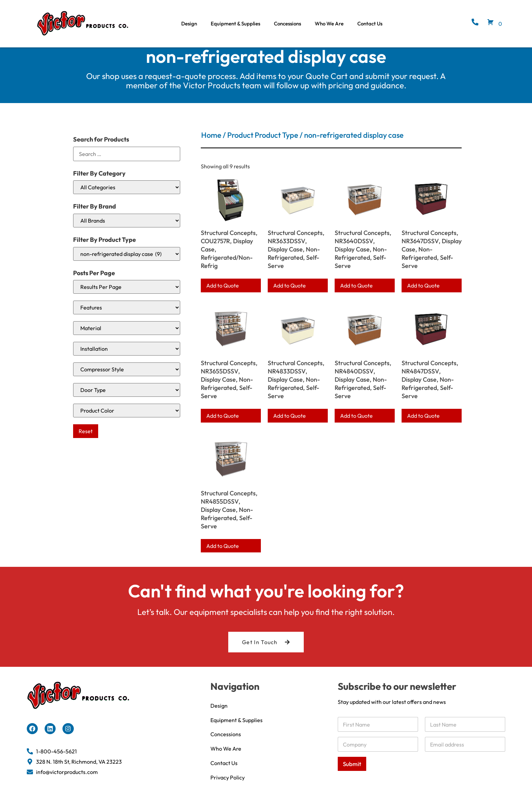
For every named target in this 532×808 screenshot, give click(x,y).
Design (189, 24)
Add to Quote (223, 294)
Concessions (287, 24)
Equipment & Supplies (235, 24)
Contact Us (370, 24)
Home (211, 144)
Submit (352, 773)
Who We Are (329, 24)
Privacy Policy (228, 786)
